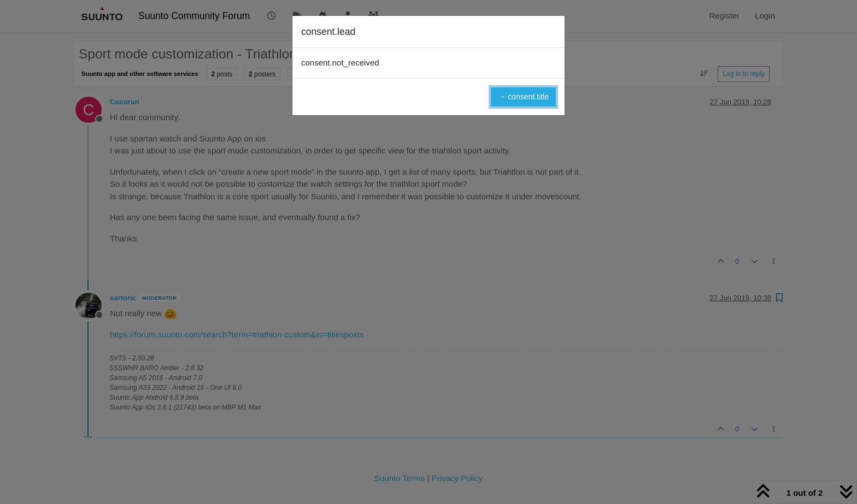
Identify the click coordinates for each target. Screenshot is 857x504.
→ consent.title (523, 97)
